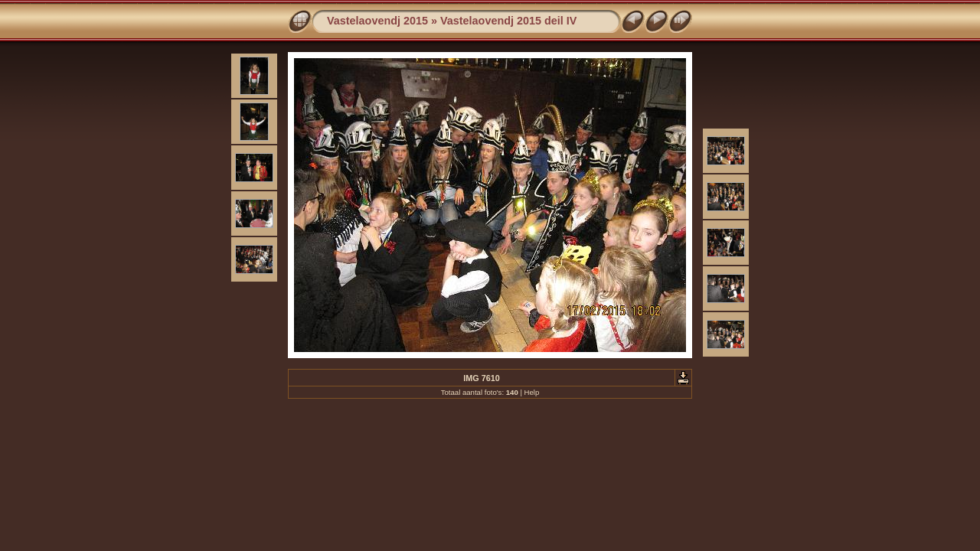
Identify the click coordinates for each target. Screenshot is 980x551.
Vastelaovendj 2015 (377, 21)
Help (532, 392)
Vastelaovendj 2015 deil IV (508, 21)
